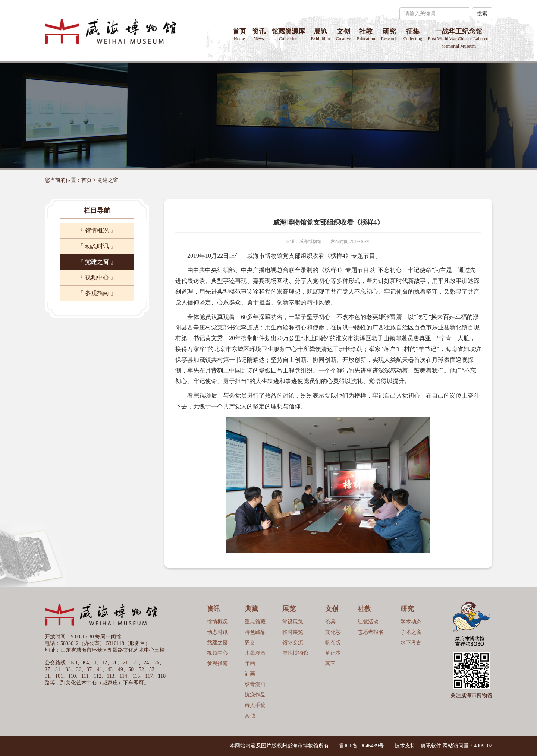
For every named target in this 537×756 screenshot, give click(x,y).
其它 (330, 663)
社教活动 (368, 622)
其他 (250, 716)
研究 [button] (389, 34)
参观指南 (217, 663)
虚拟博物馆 (295, 653)
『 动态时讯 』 (97, 246)
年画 (250, 663)
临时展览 (293, 632)
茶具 (330, 622)
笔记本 (333, 653)
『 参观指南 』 (97, 293)
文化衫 (333, 632)
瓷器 (250, 643)
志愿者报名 (371, 632)
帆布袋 (333, 643)
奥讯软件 (431, 746)
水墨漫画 (255, 653)
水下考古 (411, 643)
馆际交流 (293, 643)
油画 (250, 674)
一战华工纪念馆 (459, 38)
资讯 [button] (259, 34)
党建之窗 (108, 180)
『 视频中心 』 (97, 277)
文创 (343, 34)
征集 (413, 34)
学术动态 (411, 622)
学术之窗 (411, 632)
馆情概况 (217, 622)
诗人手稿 (255, 705)
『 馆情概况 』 (97, 230)
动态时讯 (217, 632)
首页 (239, 34)
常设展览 (293, 622)
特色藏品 (255, 632)
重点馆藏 (255, 622)
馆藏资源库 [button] (288, 34)
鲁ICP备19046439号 (362, 746)
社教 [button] (366, 34)
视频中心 (217, 653)
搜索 (482, 14)
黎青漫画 (255, 684)
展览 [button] (321, 34)
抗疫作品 (255, 695)
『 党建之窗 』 (97, 262)
